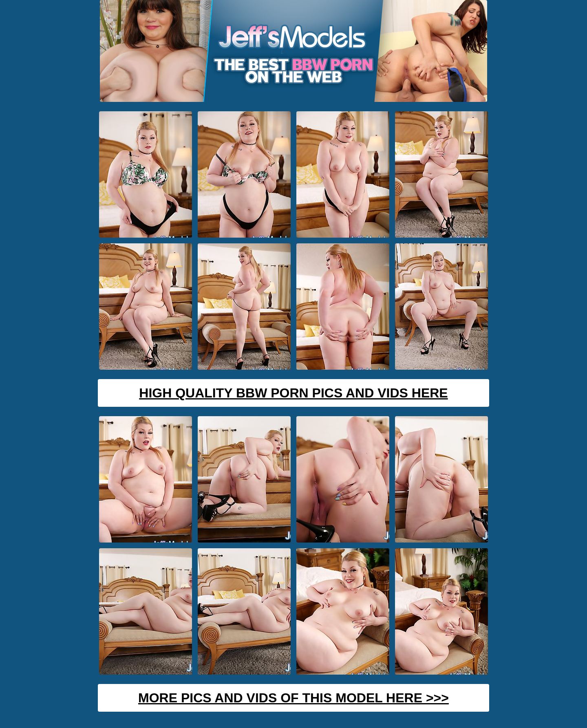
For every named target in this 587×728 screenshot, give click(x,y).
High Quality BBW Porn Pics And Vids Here (293, 393)
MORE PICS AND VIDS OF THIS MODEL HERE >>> (293, 698)
